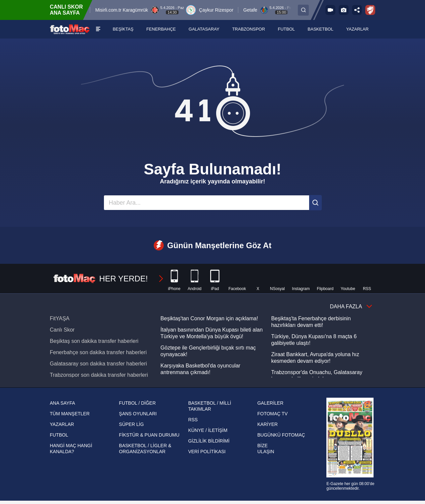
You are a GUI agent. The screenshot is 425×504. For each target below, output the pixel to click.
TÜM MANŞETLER (70, 414)
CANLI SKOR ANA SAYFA (66, 10)
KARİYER (267, 424)
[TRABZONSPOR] (249, 29)
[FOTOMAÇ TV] (330, 10)
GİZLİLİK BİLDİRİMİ (209, 441)
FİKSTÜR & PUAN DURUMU (149, 435)
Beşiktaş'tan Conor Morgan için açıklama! (209, 318)
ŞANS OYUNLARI (138, 414)
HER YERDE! (109, 279)
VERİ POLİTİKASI (207, 452)
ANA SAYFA (62, 403)
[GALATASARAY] (204, 29)
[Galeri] (344, 10)
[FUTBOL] (287, 29)
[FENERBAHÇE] (161, 29)
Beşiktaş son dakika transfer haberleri (94, 341)
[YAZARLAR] (358, 29)
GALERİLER (270, 403)
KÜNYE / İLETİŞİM (208, 430)
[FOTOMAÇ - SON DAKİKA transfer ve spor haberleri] (70, 29)
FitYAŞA (60, 318)
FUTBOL (59, 435)
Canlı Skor (62, 330)
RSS (193, 420)
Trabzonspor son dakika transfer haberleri (99, 375)
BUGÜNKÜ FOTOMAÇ (281, 435)
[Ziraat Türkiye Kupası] (370, 10)
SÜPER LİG (131, 424)
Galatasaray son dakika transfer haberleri (98, 364)
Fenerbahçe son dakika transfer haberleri (98, 352)
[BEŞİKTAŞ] (123, 29)
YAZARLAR (62, 424)
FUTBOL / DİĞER (137, 403)
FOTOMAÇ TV (272, 414)
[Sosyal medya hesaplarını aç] (357, 10)
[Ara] (315, 203)
